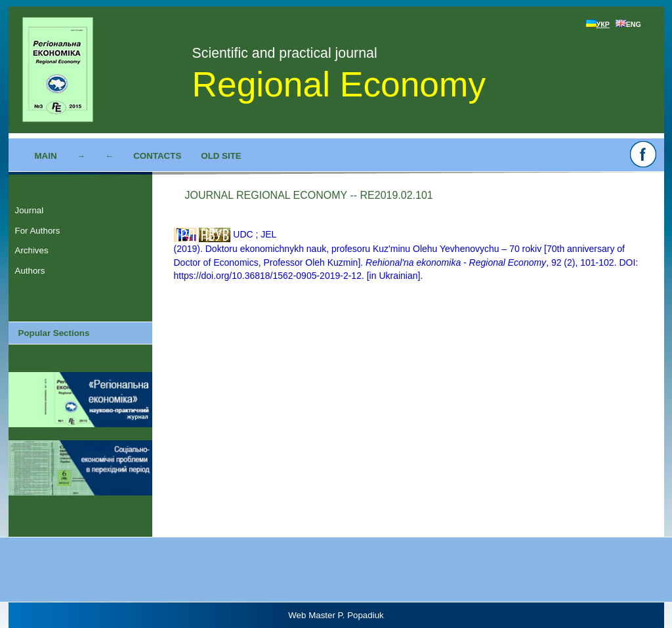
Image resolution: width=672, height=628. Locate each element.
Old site (221, 156)
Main (46, 156)
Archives (32, 250)
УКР (598, 24)
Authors (30, 271)
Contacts (157, 156)
